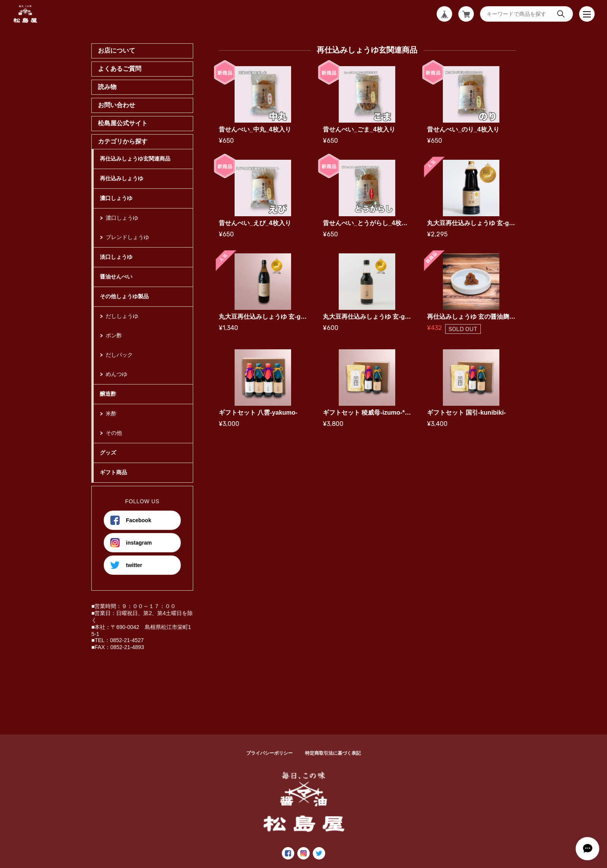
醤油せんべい (116, 277)
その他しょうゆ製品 (124, 296)
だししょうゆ (122, 316)
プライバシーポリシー (269, 753)
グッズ (108, 453)
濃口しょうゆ (116, 198)
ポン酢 (114, 335)
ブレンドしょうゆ (127, 237)
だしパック (119, 355)
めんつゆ (117, 374)
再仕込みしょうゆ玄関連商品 (135, 159)
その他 (114, 433)
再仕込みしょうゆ (122, 178)
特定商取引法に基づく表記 (333, 753)
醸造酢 (108, 394)
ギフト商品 (113, 472)
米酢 (111, 413)
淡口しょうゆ (116, 257)
